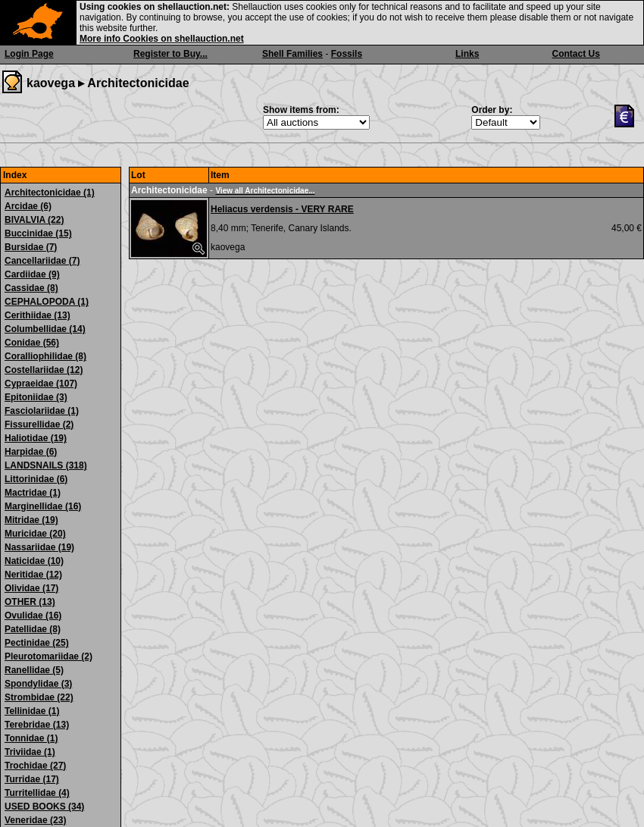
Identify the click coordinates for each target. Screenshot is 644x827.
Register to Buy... (170, 54)
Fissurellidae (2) (39, 424)
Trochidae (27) (35, 766)
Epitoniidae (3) (36, 397)
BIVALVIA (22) (34, 220)
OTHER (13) (30, 602)
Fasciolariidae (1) (42, 411)
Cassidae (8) (31, 288)
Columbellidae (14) (45, 329)
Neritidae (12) (33, 575)
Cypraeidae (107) (41, 384)
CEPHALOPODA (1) (47, 302)
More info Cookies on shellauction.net (162, 39)
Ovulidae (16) (33, 616)
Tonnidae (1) (31, 738)
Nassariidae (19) (39, 547)
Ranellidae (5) (34, 670)
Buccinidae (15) (38, 233)
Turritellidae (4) (37, 793)
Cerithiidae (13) (38, 315)
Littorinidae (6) (36, 479)
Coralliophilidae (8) (45, 356)
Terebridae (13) (37, 725)
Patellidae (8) (33, 629)
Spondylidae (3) (38, 684)
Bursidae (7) (31, 247)
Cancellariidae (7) (42, 261)
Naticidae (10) (34, 561)
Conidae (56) (32, 343)
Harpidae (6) (31, 452)
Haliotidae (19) (36, 438)
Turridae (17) (32, 779)
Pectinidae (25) (37, 643)
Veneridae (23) (35, 820)
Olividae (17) (31, 588)
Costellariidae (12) (44, 370)
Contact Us (576, 54)
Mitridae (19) (31, 520)
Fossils (347, 54)
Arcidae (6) (28, 206)
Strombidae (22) (39, 697)
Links (467, 54)
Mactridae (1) (33, 493)
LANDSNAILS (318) (46, 465)
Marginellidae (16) (43, 506)
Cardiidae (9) (32, 274)
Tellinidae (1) (32, 711)
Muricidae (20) (35, 534)
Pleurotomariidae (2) (48, 656)
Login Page (29, 54)
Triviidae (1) (30, 752)
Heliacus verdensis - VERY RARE (282, 209)
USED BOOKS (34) (44, 807)
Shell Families (292, 54)
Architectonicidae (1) (50, 193)
